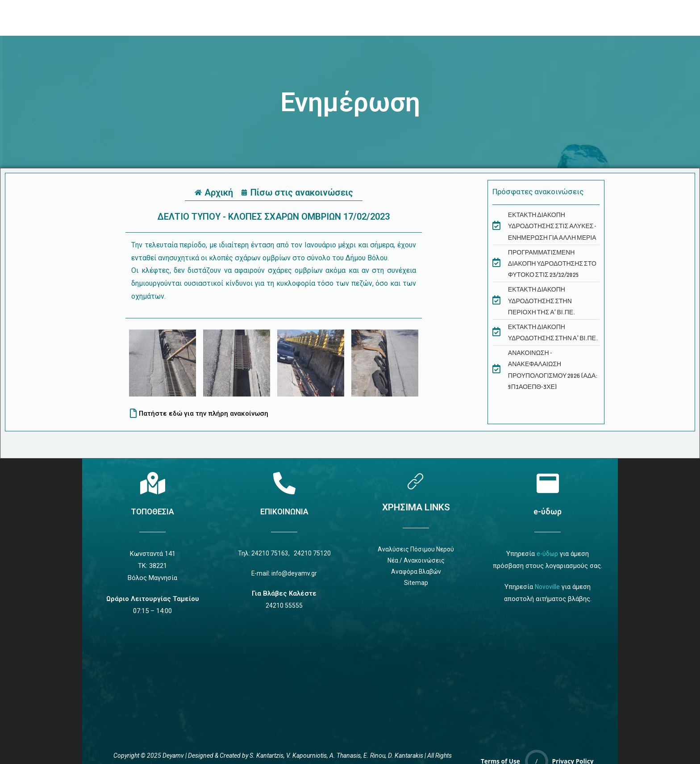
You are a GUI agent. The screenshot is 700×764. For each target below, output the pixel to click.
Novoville (548, 587)
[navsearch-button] (536, 18)
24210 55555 (284, 608)
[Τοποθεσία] (153, 483)
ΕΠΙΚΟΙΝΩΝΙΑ (284, 511)
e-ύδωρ (548, 511)
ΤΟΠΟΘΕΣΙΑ (153, 511)
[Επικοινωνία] (284, 483)
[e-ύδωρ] (548, 483)
